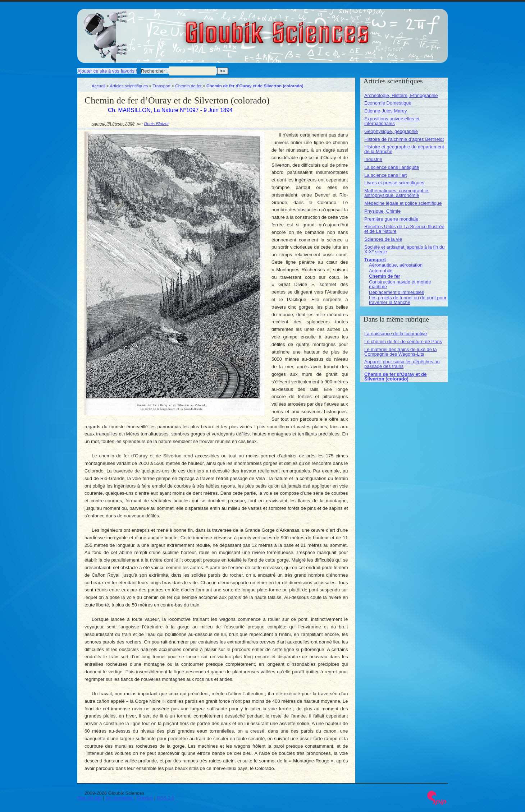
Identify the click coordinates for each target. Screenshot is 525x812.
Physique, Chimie (382, 211)
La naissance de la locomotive (396, 334)
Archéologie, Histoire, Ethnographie (401, 95)
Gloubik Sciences (318, 28)
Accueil (99, 86)
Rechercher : (154, 71)
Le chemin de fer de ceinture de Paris (403, 342)
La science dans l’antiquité (392, 167)
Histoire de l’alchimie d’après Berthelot (404, 139)
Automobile (381, 271)
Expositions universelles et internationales (392, 121)
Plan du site (90, 798)
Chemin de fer (188, 86)
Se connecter (120, 798)
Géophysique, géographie (391, 131)
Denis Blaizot (156, 123)
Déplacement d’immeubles (396, 292)
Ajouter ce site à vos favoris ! (107, 71)
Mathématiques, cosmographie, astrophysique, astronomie (397, 193)
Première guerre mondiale (391, 219)
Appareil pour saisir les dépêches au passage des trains (402, 364)
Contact (145, 798)
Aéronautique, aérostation (396, 265)
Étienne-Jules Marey (386, 111)
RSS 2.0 (165, 798)
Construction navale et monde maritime (400, 284)
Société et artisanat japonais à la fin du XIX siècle (404, 249)
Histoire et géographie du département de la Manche (404, 149)
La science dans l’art (386, 175)
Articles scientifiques (129, 86)
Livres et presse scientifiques (394, 183)
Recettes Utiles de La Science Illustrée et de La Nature (404, 229)
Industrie (373, 159)
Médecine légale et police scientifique (403, 203)
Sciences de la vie (383, 239)
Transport (161, 86)
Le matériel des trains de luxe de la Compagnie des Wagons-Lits (401, 352)
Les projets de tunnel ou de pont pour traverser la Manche (408, 300)
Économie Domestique (388, 103)
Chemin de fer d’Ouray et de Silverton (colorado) (395, 377)
